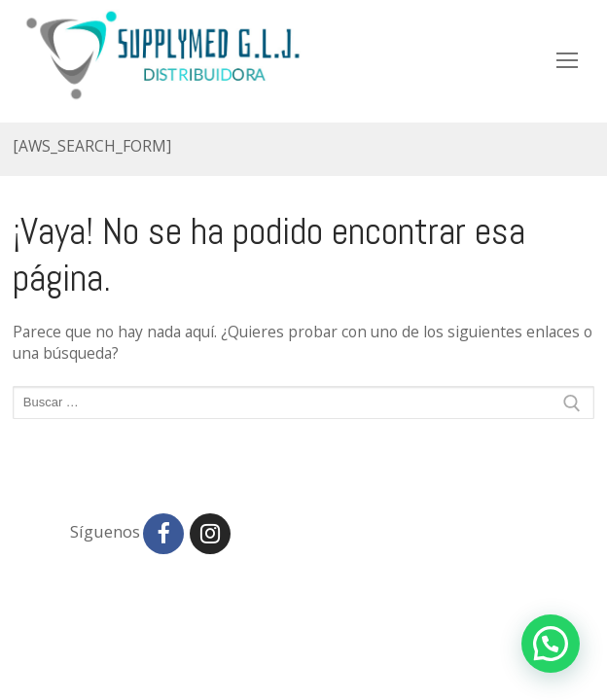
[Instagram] (210, 534)
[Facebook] (163, 534)
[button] (551, 644)
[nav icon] (567, 60)
